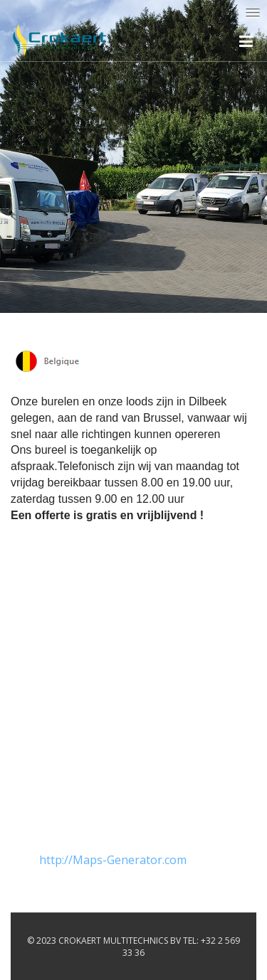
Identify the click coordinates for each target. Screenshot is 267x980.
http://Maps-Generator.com (113, 860)
